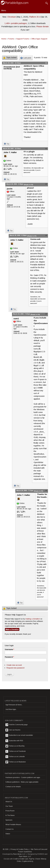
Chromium (12, 17)
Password (9, 657)
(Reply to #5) (38, 491)
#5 (46, 314)
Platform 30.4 (35, 17)
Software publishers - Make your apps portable (22, 782)
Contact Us (9, 829)
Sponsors (9, 820)
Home (4, 39)
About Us (9, 802)
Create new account (14, 665)
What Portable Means (13, 825)
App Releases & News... (14, 705)
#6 (46, 490)
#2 (46, 149)
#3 (46, 184)
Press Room (10, 811)
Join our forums (13, 730)
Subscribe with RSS (14, 741)
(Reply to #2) (28, 185)
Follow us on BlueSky (15, 746)
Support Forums (23, 39)
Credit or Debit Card (21, 859)
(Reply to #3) (32, 236)
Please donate (43, 27)
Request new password (15, 668)
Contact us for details (13, 787)
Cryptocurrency (28, 861)
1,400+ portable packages (16, 23)
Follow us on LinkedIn (15, 757)
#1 (46, 63)
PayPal (32, 859)
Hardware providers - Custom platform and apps (23, 777)
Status (8, 834)
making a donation (33, 619)
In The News (10, 815)
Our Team (9, 806)
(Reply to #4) (35, 314)
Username (9, 649)
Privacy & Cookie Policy (20, 849)
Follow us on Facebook (16, 751)
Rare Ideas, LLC (19, 854)
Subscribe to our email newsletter (19, 735)
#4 (46, 235)
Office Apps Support (39, 39)
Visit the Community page (17, 725)
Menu (4, 10)
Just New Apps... (11, 709)
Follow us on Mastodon (16, 762)
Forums (11, 39)
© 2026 (6, 849)
